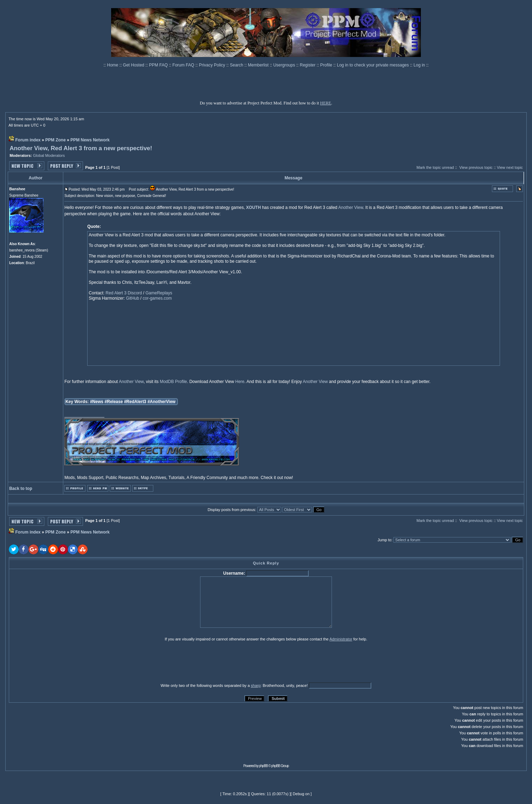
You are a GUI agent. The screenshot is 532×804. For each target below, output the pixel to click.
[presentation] (63, 662)
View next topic (510, 167)
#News (97, 402)
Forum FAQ (184, 65)
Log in (419, 65)
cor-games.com (157, 298)
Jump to (384, 540)
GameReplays (159, 293)
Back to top (21, 489)
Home (113, 65)
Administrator (341, 639)
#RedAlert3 (135, 402)
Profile (327, 65)
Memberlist (259, 65)
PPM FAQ (159, 65)
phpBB (264, 766)
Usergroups (285, 65)
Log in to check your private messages (373, 65)
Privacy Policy (213, 65)
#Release (114, 402)
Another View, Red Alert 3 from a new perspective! (81, 148)
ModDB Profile (173, 382)
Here (240, 382)
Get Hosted (134, 65)
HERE (325, 103)
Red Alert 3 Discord (124, 293)
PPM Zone (56, 140)
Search (237, 65)
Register (308, 65)
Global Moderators (49, 155)
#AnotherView (161, 402)
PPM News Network (90, 140)
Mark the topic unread (435, 167)
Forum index (28, 140)
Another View (351, 208)
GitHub (132, 298)
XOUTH (254, 208)
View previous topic (476, 167)
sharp (256, 685)
